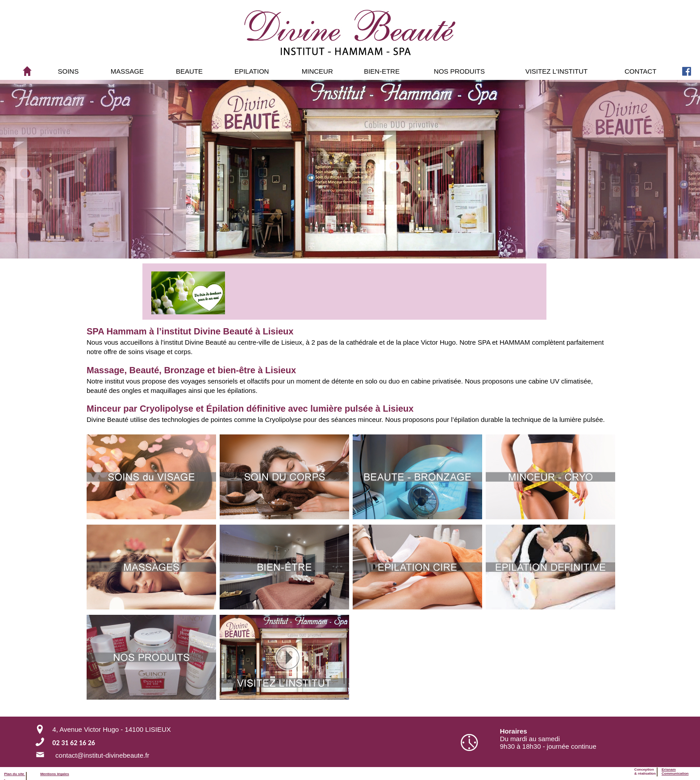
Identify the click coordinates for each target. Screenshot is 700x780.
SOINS (69, 71)
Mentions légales (54, 774)
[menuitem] (68, 71)
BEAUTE (189, 71)
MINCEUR (317, 71)
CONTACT (640, 71)
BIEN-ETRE (382, 71)
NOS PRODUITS (459, 71)
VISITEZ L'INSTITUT (557, 71)
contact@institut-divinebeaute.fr (102, 755)
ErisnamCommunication (675, 772)
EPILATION (252, 71)
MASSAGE (127, 71)
